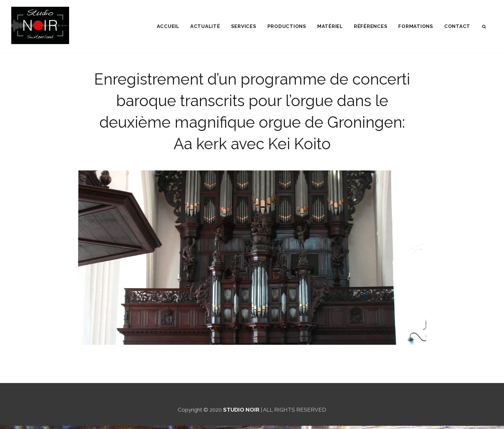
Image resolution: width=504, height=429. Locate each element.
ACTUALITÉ (205, 26)
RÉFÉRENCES (371, 26)
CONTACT (457, 26)
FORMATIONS (416, 26)
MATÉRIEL (330, 26)
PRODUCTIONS (287, 26)
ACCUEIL (168, 26)
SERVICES (244, 26)
